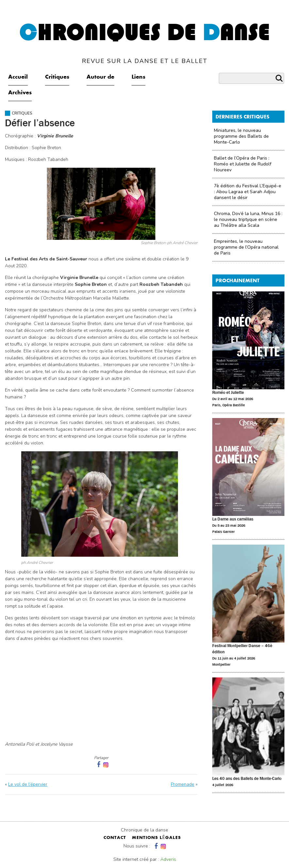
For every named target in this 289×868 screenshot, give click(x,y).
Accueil (18, 77)
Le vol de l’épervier (28, 784)
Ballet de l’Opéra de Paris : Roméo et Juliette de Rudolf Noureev (243, 164)
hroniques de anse (144, 43)
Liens (138, 77)
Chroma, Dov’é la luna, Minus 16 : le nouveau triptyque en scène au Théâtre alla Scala (248, 219)
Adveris (168, 859)
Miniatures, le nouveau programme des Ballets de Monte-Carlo (241, 136)
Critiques (57, 77)
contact (115, 838)
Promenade (183, 784)
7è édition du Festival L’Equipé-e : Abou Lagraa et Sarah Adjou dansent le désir (248, 192)
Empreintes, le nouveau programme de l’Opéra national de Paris (246, 247)
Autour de (100, 77)
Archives (20, 93)
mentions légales (157, 838)
